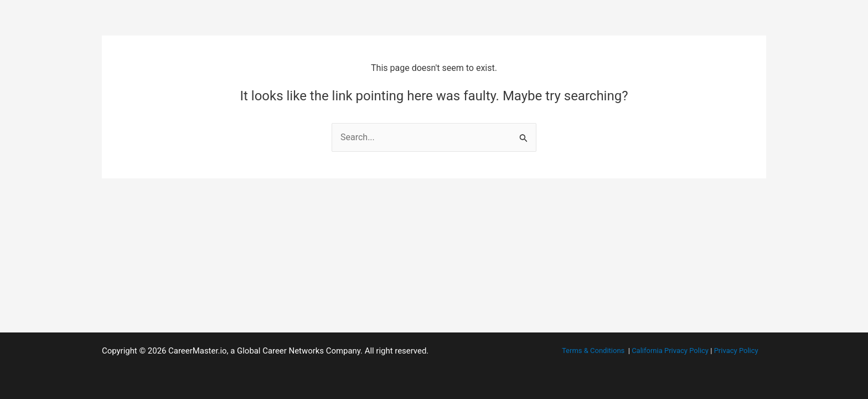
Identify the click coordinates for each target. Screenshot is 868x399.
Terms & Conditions (593, 351)
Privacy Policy (736, 351)
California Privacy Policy (670, 351)
